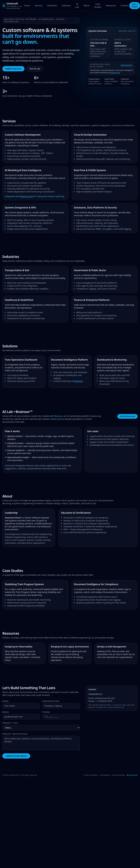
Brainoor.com (115, 72)
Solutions (66, 6)
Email (6, 712)
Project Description (15, 734)
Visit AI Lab (35, 69)
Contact (124, 6)
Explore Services (13, 69)
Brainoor (79, 381)
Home (27, 6)
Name (6, 701)
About (87, 6)
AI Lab (77, 6)
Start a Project (135, 6)
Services (38, 6)
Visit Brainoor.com (127, 416)
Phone (46, 712)
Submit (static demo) (16, 756)
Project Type (10, 723)
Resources (111, 6)
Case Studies (98, 6)
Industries (52, 6)
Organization (51, 701)
